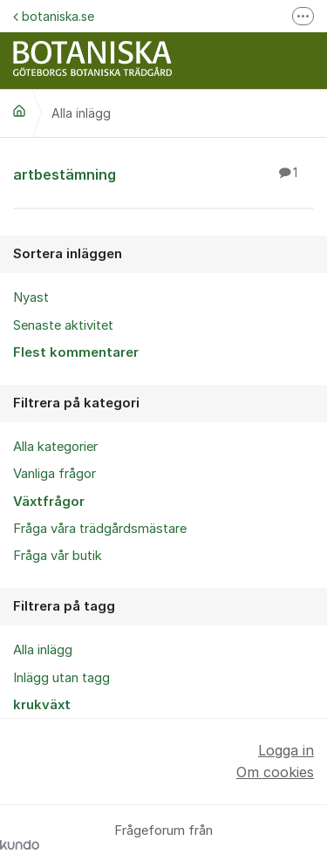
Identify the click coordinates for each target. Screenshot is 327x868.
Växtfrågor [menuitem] (49, 502)
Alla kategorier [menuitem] (55, 447)
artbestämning (163, 174)
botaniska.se (54, 16)
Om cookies (275, 772)
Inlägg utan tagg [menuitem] (61, 678)
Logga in (286, 750)
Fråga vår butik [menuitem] (58, 556)
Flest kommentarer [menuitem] (76, 352)
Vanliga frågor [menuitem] (54, 474)
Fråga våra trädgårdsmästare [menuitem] (100, 529)
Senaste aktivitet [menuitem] (63, 325)
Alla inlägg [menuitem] (43, 650)
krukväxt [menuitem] (42, 705)
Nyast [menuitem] (31, 297)
